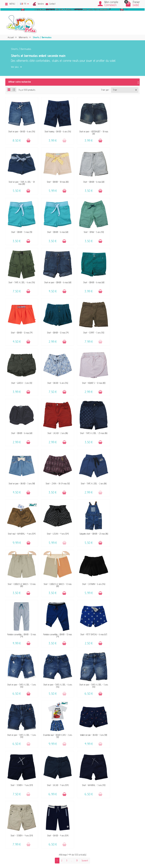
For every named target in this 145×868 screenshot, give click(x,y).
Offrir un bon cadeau (31, 760)
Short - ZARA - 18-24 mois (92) (90, 374)
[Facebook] (19, 853)
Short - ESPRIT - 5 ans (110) (90, 276)
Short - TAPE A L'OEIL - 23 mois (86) (21, 374)
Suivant (85, 642)
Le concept (26, 743)
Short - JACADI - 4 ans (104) (21, 617)
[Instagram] (33, 853)
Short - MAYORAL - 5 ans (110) (55, 617)
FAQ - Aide (74, 748)
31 (77, 642)
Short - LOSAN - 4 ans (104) (55, 422)
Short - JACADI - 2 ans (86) (124, 325)
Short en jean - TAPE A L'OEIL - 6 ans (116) (90, 521)
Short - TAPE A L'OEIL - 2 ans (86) (124, 374)
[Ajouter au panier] (27, 139)
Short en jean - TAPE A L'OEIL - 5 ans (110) (55, 521)
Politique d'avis (111, 752)
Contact (51, 4)
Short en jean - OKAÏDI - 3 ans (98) (55, 374)
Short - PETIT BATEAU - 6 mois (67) (21, 520)
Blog (106, 760)
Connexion (111, 5)
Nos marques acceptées (32, 752)
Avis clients (27, 756)
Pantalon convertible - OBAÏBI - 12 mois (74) (90, 472)
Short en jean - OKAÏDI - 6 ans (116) (21, 130)
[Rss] (26, 853)
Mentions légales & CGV (115, 743)
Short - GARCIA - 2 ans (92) (124, 276)
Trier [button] (115, 90)
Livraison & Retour (78, 752)
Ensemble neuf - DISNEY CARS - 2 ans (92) (55, 570)
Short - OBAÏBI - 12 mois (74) (21, 276)
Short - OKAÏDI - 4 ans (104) (124, 617)
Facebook (108, 768)
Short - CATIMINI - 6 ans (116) (55, 471)
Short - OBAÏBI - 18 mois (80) (21, 179)
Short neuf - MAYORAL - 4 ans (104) (21, 423)
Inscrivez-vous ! (96, 833)
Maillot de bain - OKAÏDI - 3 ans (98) (90, 569)
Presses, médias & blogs (115, 756)
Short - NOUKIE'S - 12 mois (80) (55, 325)
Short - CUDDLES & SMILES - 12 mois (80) (124, 423)
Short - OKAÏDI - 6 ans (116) (21, 325)
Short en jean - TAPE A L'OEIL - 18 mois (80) (124, 131)
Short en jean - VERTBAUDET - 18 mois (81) (90, 131)
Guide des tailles (76, 760)
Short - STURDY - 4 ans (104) (124, 569)
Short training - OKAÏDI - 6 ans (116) (55, 130)
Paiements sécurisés (79, 756)
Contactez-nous (76, 743)
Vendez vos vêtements (32, 748)
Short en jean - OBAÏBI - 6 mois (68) (90, 227)
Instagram (109, 773)
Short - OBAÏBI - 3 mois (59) (90, 179)
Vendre (41, 4)
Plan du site (110, 764)
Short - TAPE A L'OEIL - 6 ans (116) (55, 227)
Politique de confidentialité (116, 748)
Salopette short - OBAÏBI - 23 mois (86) (90, 423)
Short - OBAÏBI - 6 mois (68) (55, 179)
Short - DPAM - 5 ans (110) (21, 227)
